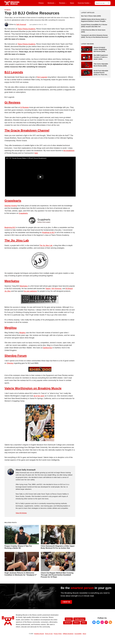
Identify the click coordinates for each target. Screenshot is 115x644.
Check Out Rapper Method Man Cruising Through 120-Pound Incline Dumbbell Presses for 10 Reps (57, 575)
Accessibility (78, 634)
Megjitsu (11, 328)
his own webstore (30, 291)
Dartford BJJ (48, 348)
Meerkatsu (12, 281)
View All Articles (21, 513)
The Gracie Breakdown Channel (27, 130)
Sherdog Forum (16, 356)
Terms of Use (49, 634)
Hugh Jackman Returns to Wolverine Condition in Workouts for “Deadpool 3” (21, 574)
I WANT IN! (66, 602)
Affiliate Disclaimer (68, 634)
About (84, 634)
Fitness (8, 10)
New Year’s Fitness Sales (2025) (91, 16)
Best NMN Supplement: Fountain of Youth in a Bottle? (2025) (101, 57)
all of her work (39, 396)
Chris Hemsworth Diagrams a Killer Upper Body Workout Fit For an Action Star (58, 547)
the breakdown (69, 151)
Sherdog (10, 363)
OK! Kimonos (56, 288)
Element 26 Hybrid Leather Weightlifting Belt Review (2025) (100, 49)
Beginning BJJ (10, 227)
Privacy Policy (58, 634)
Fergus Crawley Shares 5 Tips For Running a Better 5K (18, 547)
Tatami (48, 288)
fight (36, 153)
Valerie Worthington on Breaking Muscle (33, 388)
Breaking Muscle (39, 634)
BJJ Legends (14, 72)
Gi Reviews (13, 102)
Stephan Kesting (11, 206)
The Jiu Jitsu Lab (17, 240)
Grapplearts (13, 201)
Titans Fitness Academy (26, 29)
